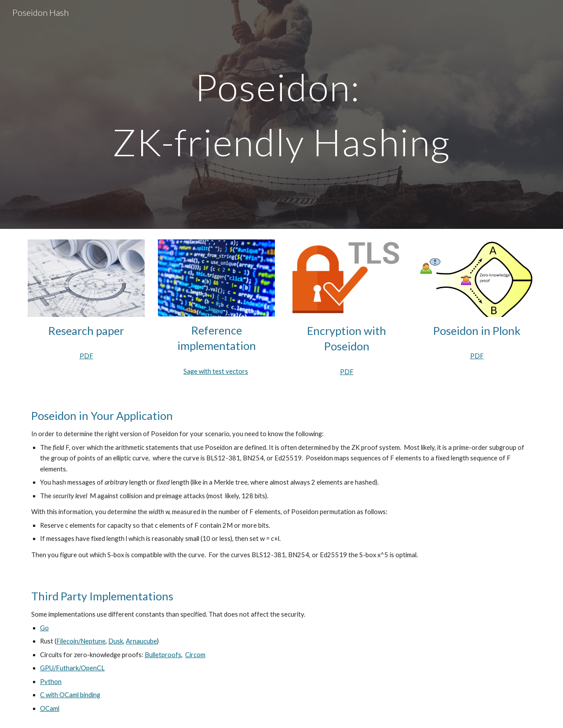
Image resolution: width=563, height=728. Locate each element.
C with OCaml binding (70, 695)
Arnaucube (141, 641)
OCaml (50, 708)
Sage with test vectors (216, 371)
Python (51, 682)
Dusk (116, 641)
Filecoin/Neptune (81, 641)
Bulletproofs (163, 655)
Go (44, 628)
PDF (86, 356)
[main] (281, 115)
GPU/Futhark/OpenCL (72, 668)
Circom (195, 655)
